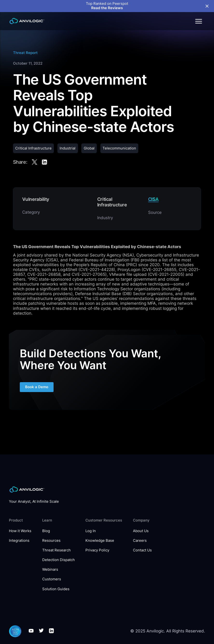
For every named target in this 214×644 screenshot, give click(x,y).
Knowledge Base (100, 541)
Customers (52, 579)
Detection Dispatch (59, 560)
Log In (91, 531)
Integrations (19, 541)
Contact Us (142, 550)
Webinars (50, 570)
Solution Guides (56, 589)
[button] (198, 21)
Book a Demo (37, 387)
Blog (46, 531)
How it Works (20, 531)
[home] (27, 21)
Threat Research (56, 550)
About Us (141, 531)
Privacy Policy (97, 550)
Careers (140, 541)
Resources (51, 541)
